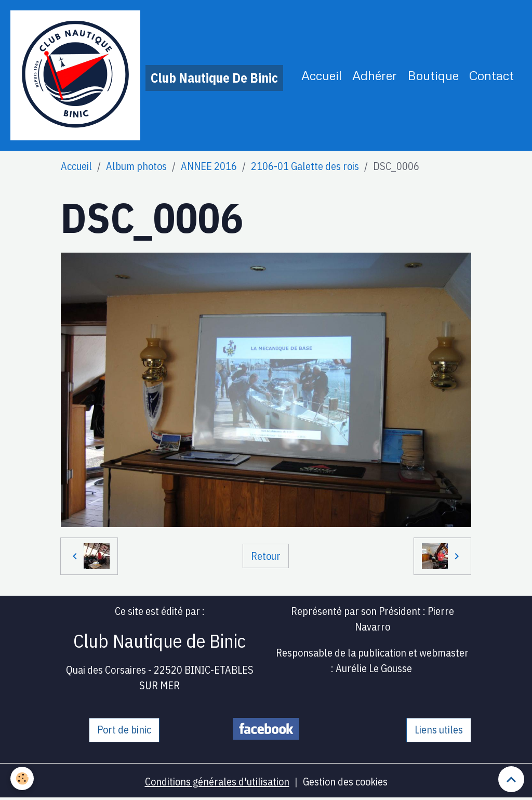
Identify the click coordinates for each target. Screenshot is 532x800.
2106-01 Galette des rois (305, 166)
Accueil (322, 75)
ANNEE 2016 (209, 166)
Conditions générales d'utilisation (217, 782)
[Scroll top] (511, 779)
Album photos (136, 166)
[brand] (147, 75)
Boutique (433, 75)
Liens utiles (439, 730)
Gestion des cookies (345, 782)
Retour (266, 556)
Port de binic (124, 730)
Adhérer (375, 75)
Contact (491, 75)
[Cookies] (22, 778)
